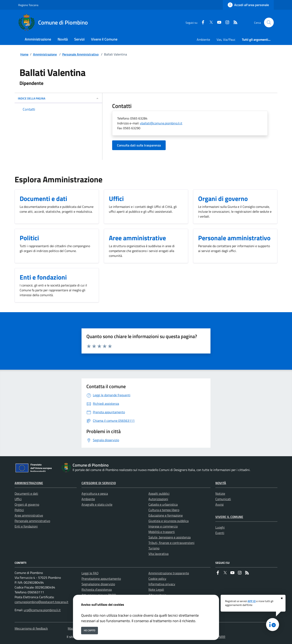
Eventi (220, 533)
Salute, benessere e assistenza (170, 537)
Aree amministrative (29, 515)
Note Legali (156, 590)
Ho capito (90, 630)
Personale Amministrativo (80, 54)
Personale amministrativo (32, 521)
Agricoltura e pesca (95, 493)
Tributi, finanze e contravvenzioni (171, 543)
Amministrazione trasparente (169, 573)
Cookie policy (157, 579)
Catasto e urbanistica (163, 504)
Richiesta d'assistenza (97, 590)
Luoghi (220, 527)
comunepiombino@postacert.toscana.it (41, 602)
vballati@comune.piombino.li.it (161, 123)
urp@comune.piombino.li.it (42, 610)
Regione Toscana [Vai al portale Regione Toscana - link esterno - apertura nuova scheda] (28, 5)
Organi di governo (27, 504)
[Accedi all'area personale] (248, 5)
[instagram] (226, 23)
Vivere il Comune (229, 517)
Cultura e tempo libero (164, 510)
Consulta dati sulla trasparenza (139, 145)
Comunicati (223, 499)
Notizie (220, 493)
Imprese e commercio (163, 526)
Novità (221, 483)
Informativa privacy (162, 584)
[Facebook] (201, 23)
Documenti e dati (26, 493)
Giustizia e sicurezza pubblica (169, 521)
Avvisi (220, 504)
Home (24, 54)
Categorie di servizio (99, 483)
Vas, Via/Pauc (226, 40)
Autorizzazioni (158, 499)
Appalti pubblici (159, 493)
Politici (19, 510)
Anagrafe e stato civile (97, 504)
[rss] (234, 23)
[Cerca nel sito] (269, 22)
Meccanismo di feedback (31, 628)
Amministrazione (45, 54)
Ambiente (203, 40)
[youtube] (218, 23)
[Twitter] (209, 23)
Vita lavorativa (158, 554)
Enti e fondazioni (26, 526)
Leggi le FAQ (90, 573)
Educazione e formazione (166, 515)
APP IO (252, 601)
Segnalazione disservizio (98, 584)
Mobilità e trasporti (162, 532)
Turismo (154, 548)
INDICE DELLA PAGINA (58, 98)
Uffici (18, 499)
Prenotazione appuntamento (101, 579)
